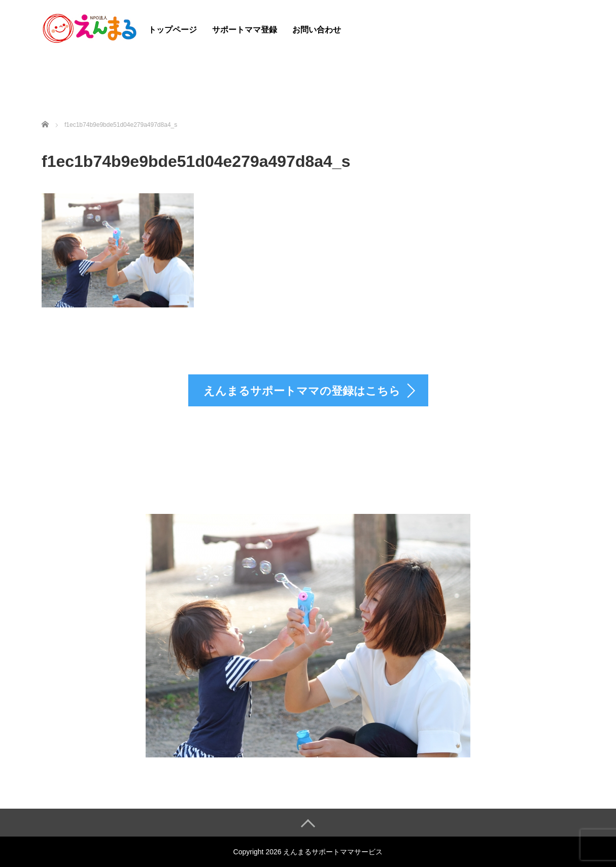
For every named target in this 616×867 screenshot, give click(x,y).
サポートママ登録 (245, 30)
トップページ (173, 30)
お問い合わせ (317, 30)
